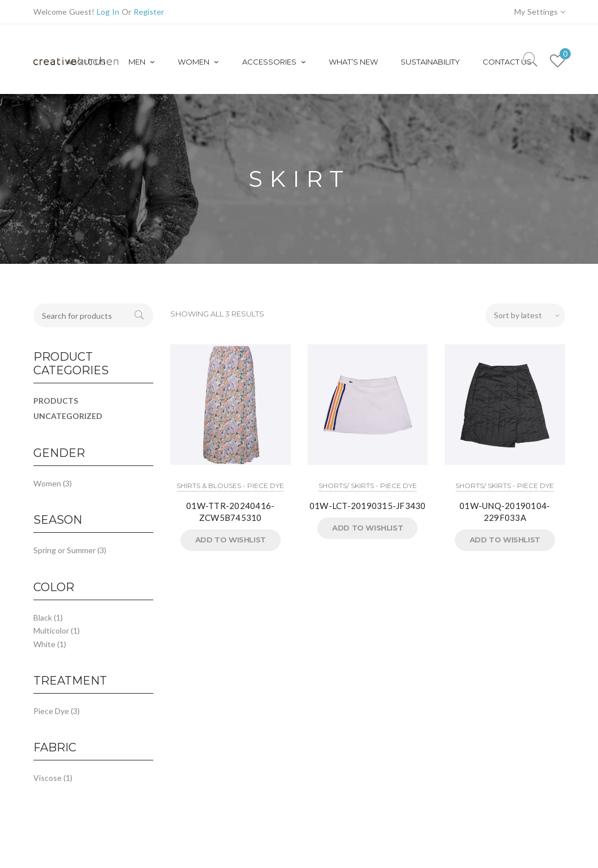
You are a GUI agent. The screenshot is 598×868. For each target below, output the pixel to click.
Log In (108, 12)
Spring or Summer (64, 550)
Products (56, 401)
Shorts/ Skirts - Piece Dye (368, 486)
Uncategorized (68, 416)
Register (149, 12)
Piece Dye (51, 711)
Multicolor (51, 630)
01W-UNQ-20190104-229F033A (505, 512)
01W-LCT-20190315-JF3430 (368, 506)
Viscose (48, 778)
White (44, 644)
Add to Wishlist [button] (231, 540)
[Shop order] (525, 315)
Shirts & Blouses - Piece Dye (230, 486)
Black (43, 617)
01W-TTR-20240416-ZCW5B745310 (230, 512)
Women (47, 483)
